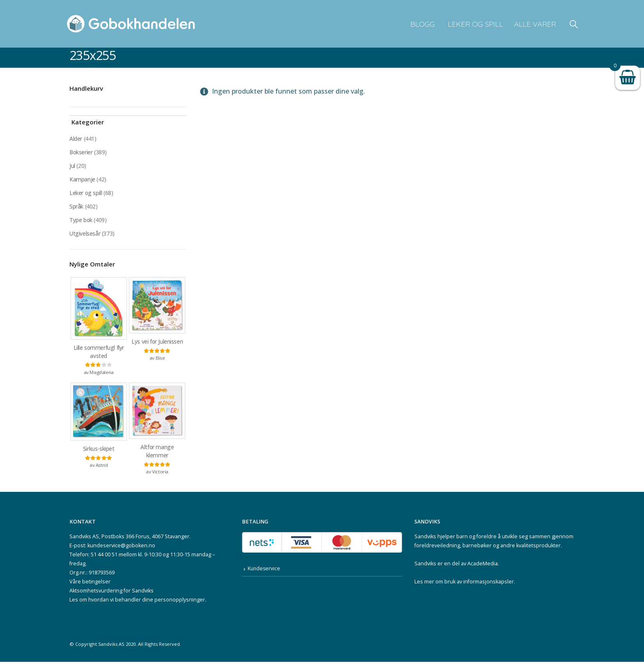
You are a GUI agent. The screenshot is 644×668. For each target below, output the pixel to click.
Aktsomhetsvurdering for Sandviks (112, 597)
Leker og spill (475, 24)
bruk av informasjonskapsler (479, 588)
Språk (76, 209)
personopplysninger (180, 606)
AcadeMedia (483, 570)
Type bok (81, 223)
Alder (76, 139)
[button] (574, 24)
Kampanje (82, 181)
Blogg (423, 24)
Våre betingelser (90, 588)
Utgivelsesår (85, 237)
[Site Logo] (131, 24)
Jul (72, 167)
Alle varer (535, 24)
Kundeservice (264, 575)
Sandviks (425, 543)
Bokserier (81, 153)
